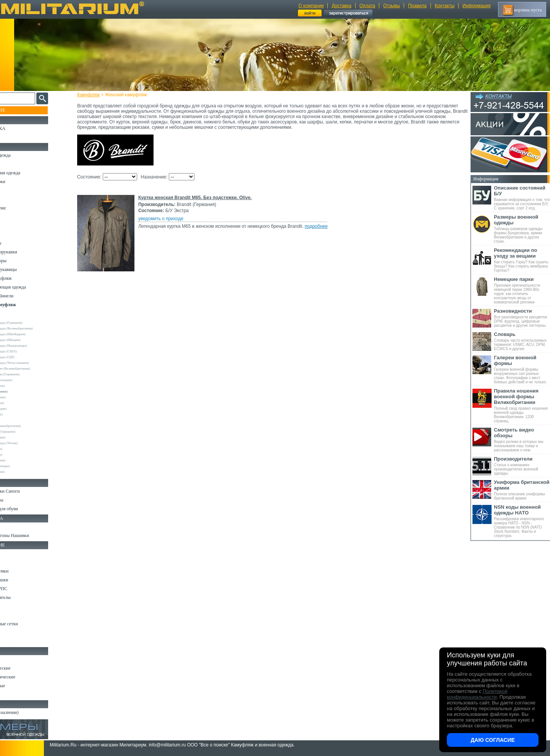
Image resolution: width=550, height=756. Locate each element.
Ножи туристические (26, 677)
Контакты (445, 6)
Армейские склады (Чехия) (29, 443)
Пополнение (20, 110)
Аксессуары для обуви (27, 509)
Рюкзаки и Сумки (22, 571)
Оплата (367, 6)
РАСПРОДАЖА (21, 128)
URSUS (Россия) (21, 449)
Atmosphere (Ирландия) (26, 380)
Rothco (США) (19, 420)
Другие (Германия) (23, 460)
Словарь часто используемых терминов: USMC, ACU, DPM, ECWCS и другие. (522, 341)
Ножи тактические (23, 668)
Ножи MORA (18, 659)
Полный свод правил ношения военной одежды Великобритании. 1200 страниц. (522, 406)
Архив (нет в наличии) (27, 712)
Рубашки (14, 217)
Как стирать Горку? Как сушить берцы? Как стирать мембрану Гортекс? (522, 260)
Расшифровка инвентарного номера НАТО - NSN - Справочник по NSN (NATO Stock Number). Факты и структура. (522, 521)
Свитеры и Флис (21, 208)
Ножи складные (21, 686)
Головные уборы (21, 261)
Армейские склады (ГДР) (27, 357)
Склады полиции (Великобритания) (35, 368)
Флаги (11, 527)
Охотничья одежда (23, 155)
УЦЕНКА (15, 137)
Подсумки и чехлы (23, 597)
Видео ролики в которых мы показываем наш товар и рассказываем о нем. (522, 440)
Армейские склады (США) (28, 351)
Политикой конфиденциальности (477, 694)
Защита (13, 615)
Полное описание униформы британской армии (522, 490)
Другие (14, 317)
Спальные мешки (22, 580)
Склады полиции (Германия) (30, 374)
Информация (476, 6)
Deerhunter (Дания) (23, 397)
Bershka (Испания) (22, 386)
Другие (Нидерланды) (25, 466)
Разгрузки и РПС (22, 589)
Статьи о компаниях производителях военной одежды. (522, 466)
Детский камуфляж (24, 278)
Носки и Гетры (20, 500)
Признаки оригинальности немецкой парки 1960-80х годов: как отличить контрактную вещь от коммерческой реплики (522, 290)
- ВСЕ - (14, 311)
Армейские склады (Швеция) (30, 340)
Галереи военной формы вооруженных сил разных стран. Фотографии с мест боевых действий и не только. (522, 369)
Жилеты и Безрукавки (27, 252)
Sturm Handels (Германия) (27, 432)
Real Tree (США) (21, 414)
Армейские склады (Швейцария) (33, 334)
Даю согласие (493, 740)
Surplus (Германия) (23, 437)
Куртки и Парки (21, 182)
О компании (311, 6)
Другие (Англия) (21, 454)
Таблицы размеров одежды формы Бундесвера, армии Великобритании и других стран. (522, 229)
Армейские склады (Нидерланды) (33, 346)
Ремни (11, 562)
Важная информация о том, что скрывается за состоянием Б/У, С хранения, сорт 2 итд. (522, 198)
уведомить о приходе (168, 219)
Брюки (12, 190)
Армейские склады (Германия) (31, 323)
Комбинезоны (19, 243)
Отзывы (391, 6)
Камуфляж (95, 95)
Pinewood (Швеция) (23, 409)
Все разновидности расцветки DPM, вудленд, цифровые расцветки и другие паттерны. (522, 318)
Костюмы (15, 164)
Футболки (15, 226)
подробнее (323, 226)
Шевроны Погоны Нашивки (33, 535)
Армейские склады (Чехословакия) (34, 363)
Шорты (12, 199)
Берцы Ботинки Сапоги (28, 491)
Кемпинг (14, 553)
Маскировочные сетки (27, 624)
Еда (9, 606)
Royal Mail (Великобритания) (30, 426)
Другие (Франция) (22, 472)
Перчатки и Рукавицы (27, 269)
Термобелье (17, 234)
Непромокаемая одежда (28, 173)
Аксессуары (17, 694)
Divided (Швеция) (22, 403)
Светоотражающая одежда (31, 287)
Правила (417, 6)
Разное (12, 641)
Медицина (15, 633)
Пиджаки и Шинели (25, 296)
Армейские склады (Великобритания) (36, 328)
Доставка (341, 6)
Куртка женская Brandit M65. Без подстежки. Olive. (202, 198)
